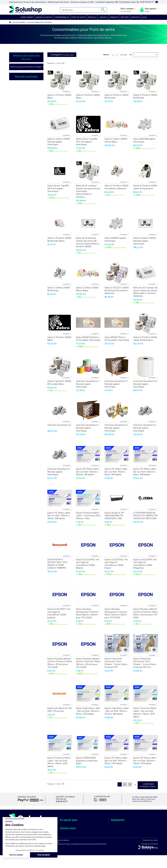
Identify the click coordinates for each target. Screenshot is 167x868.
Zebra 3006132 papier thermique (115, 239)
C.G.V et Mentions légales (95, 839)
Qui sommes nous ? (68, 825)
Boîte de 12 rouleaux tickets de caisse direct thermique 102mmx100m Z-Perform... (88, 191)
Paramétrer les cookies (150, 859)
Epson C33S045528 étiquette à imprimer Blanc (87, 761)
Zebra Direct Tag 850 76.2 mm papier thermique (87, 142)
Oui (19, 95)
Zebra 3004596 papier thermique (144, 140)
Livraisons (90, 830)
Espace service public (69, 834)
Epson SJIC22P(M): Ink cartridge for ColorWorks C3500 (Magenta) (145, 564)
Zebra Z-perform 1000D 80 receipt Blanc (59, 382)
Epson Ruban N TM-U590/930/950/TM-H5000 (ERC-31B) (115, 515)
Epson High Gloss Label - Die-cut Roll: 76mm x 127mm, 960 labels (117, 711)
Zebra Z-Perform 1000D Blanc (59, 96)
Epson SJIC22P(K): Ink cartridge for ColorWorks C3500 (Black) (87, 564)
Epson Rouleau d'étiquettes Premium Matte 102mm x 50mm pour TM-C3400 (116, 613)
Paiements (90, 836)
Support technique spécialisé (93, 826)
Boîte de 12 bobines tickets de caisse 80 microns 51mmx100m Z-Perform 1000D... (88, 242)
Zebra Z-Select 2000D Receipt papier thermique (59, 142)
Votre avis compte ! (68, 842)
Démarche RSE (66, 831)
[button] (27, 17)
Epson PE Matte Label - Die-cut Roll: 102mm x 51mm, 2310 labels (117, 761)
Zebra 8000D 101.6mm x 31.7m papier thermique (88, 339)
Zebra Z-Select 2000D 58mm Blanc (87, 289)
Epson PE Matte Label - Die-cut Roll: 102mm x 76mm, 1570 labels (145, 761)
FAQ (62, 839)
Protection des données (95, 842)
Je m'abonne (132, 831)
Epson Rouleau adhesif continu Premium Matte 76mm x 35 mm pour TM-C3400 (60, 663)
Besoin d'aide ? (66, 837)
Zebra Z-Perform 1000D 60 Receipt (145, 96)
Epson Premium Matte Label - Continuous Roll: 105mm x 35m (88, 515)
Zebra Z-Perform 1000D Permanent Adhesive (116, 187)
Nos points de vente (68, 828)
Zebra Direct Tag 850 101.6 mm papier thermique (58, 188)
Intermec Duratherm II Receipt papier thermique (87, 384)
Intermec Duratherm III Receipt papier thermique (145, 384)
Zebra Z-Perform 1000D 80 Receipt (116, 96)
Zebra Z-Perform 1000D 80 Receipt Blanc (59, 239)
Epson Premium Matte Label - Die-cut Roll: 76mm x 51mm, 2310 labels (59, 762)
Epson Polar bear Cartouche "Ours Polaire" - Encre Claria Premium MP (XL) (144, 663)
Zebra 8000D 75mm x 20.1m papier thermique (117, 339)
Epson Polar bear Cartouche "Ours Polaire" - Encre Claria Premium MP (116, 663)
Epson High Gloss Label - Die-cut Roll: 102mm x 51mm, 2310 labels (88, 711)
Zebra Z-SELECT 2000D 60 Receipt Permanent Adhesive (117, 290)
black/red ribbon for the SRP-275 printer (60, 710)
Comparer (66, 91)
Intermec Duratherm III (59, 425)
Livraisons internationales (96, 833)
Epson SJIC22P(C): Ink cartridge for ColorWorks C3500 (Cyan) (116, 564)
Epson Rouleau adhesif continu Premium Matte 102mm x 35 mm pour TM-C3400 (88, 663)
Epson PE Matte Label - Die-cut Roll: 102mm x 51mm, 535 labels (145, 472)
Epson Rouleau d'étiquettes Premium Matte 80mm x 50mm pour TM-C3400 (87, 613)
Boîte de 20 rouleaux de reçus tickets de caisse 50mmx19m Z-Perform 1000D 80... (145, 292)
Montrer (106, 55)
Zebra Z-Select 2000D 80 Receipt (59, 289)
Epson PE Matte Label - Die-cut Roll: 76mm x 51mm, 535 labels (117, 472)
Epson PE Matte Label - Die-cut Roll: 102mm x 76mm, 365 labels (59, 515)
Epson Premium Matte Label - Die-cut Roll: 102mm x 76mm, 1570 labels (145, 712)
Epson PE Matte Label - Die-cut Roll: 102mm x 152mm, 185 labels (88, 472)
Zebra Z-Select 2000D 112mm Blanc (116, 140)
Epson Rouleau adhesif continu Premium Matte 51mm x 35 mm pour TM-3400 (145, 613)
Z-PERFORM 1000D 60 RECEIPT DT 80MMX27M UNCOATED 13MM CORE (145, 515)
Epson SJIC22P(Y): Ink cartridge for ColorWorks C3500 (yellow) (59, 613)
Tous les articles (15, 175)
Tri (131, 55)
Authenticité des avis (68, 845)
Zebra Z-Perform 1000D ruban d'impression (145, 187)
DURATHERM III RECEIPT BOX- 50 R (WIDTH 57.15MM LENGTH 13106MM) (57, 564)
